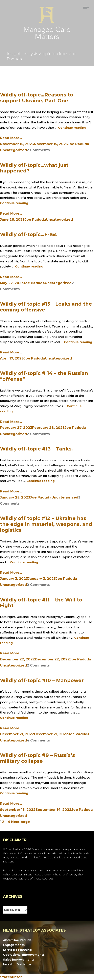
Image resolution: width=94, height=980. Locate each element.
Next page (20, 822)
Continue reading (72, 128)
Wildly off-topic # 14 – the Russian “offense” (44, 376)
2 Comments (38, 150)
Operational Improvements (24, 955)
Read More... (11, 138)
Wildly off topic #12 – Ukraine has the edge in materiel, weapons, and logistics (46, 524)
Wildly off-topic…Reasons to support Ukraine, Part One (37, 98)
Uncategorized (13, 150)
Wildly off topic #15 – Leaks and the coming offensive (46, 307)
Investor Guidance (17, 964)
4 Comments (38, 740)
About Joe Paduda (17, 940)
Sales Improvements (19, 960)
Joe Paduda (78, 144)
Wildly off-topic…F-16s (28, 234)
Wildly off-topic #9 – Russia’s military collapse (37, 758)
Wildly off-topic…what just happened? (34, 168)
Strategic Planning (17, 950)
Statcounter (11, 977)
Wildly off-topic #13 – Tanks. (36, 449)
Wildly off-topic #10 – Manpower (42, 680)
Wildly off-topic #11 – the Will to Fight (41, 603)
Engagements (14, 945)
